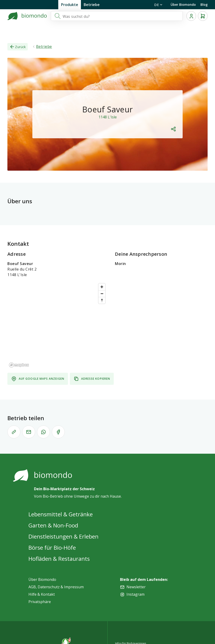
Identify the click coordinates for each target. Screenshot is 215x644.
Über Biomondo (183, 5)
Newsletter (136, 587)
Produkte (70, 5)
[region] (57, 325)
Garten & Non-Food (53, 525)
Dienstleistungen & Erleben (63, 536)
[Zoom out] (102, 294)
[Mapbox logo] (19, 365)
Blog (204, 5)
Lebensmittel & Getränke (61, 514)
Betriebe (92, 5)
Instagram (135, 594)
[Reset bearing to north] (102, 300)
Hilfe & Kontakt (42, 594)
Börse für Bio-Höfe (52, 547)
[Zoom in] (102, 287)
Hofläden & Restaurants (59, 559)
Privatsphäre (40, 602)
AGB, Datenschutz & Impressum (56, 587)
